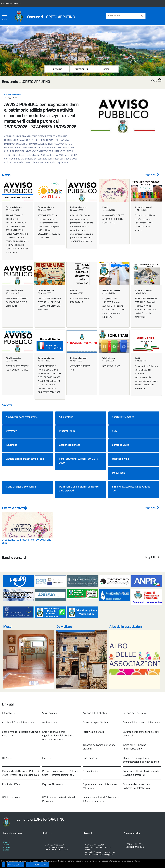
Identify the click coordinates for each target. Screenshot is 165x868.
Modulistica (118, 473)
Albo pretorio (66, 417)
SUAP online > (50, 713)
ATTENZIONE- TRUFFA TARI (80, 368)
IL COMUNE (57, 69)
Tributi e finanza (109, 358)
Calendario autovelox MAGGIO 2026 (80, 300)
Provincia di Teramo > (14, 784)
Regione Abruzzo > (52, 784)
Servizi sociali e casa (14, 207)
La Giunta (6, 845)
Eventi (105, 207)
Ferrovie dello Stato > (94, 732)
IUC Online (11, 445)
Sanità (137, 358)
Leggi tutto (152, 174)
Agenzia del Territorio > (135, 713)
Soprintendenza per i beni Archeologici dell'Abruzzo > (137, 786)
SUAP (115, 431)
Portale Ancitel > (91, 771)
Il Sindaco (6, 842)
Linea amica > (90, 758)
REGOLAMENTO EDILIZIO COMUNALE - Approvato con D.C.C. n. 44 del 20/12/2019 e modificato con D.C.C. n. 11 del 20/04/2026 (146, 308)
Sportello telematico (123, 417)
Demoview (12, 431)
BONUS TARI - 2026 (111, 366)
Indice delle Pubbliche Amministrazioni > (134, 747)
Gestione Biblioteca (69, 445)
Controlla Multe (120, 445)
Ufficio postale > (11, 797)
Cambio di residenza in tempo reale (25, 459)
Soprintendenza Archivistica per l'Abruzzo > (100, 786)
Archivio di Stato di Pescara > (18, 722)
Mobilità (73, 290)
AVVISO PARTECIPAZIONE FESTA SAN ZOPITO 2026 (17, 368)
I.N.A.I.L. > (7, 758)
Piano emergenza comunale (21, 487)
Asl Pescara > (49, 722)
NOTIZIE (106, 69)
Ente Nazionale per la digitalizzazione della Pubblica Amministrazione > (58, 735)
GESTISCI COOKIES (16, 865)
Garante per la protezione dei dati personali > (141, 734)
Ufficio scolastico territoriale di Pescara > (59, 799)
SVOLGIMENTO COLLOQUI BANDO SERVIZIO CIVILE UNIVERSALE (17, 302)
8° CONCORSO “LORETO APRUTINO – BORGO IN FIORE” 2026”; (113, 219)
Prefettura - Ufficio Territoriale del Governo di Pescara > (141, 773)
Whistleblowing (120, 459)
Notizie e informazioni (13, 95)
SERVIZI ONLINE (82, 69)
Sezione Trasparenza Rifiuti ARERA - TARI (132, 489)
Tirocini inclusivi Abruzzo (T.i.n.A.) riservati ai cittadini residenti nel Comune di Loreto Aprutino (145, 223)
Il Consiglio (7, 847)
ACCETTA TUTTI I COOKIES (38, 865)
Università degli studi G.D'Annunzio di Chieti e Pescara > (101, 799)
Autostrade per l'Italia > (95, 722)
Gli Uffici (6, 850)
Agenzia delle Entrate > (95, 713)
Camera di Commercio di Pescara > (141, 722)
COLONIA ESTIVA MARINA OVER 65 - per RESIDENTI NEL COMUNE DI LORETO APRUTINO (49, 304)
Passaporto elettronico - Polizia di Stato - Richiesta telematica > (61, 773)
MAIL (156, 80)
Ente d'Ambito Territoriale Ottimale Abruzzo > (21, 734)
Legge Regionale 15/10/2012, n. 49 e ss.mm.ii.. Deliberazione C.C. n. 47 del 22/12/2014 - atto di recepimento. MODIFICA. (114, 308)
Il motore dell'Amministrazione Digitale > (99, 747)
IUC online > (8, 713)
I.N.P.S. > (47, 758)
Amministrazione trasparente (22, 417)
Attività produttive (13, 358)
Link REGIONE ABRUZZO (11, 4)
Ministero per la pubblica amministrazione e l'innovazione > (141, 760)
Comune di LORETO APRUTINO (51, 17)
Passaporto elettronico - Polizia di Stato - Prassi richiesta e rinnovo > (21, 773)
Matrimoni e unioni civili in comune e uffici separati (79, 489)
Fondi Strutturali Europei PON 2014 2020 (78, 461)
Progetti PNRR (67, 431)
